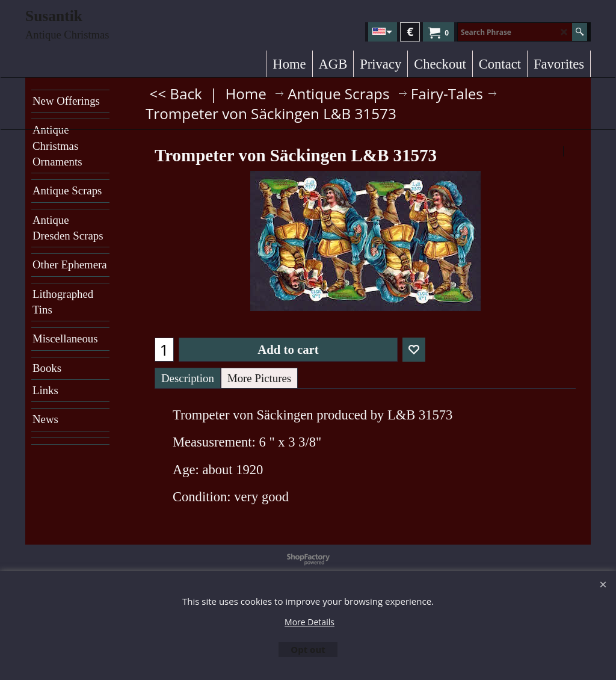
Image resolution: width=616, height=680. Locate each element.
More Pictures (259, 378)
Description (188, 378)
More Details (310, 622)
